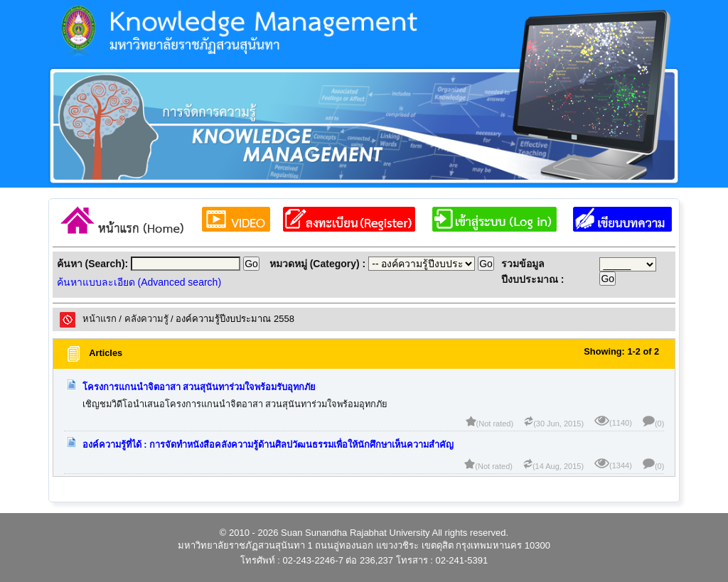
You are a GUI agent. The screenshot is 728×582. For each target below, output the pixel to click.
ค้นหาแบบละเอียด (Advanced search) (139, 282)
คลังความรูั (146, 319)
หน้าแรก (100, 319)
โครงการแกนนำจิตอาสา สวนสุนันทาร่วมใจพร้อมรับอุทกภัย (199, 387)
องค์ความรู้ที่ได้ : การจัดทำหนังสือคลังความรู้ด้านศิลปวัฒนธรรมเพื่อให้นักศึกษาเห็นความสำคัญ (268, 444)
